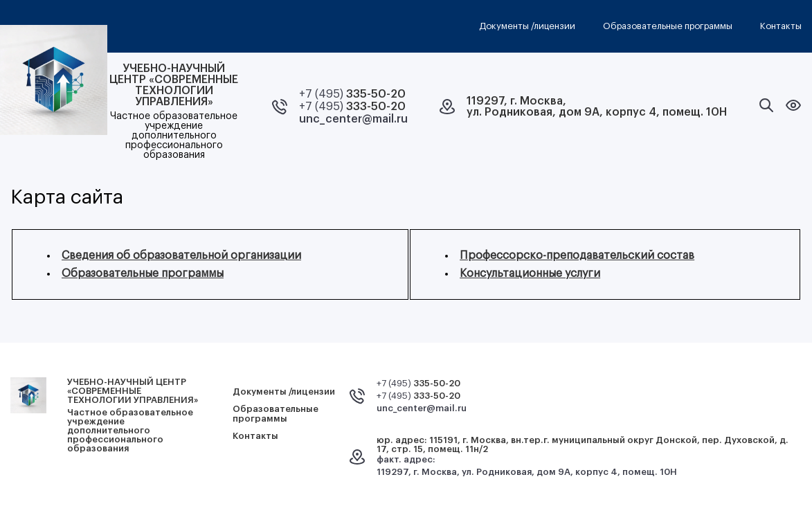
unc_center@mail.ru (353, 119)
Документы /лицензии (527, 26)
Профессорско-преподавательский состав (577, 255)
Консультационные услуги (530, 273)
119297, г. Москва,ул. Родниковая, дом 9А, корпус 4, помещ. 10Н (597, 107)
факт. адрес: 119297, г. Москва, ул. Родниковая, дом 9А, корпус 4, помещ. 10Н (527, 466)
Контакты (781, 26)
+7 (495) (352, 94)
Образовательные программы (668, 26)
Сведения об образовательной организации (181, 255)
